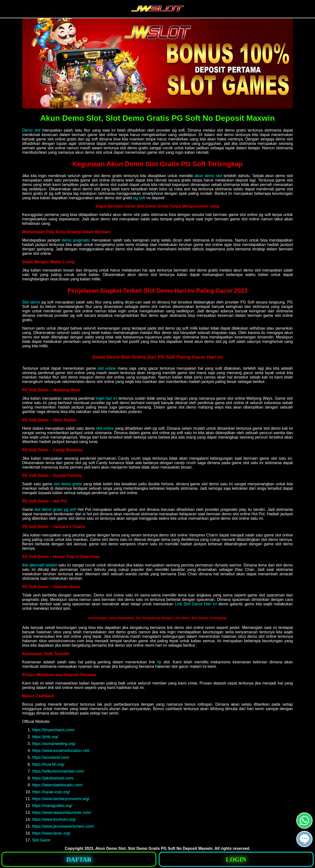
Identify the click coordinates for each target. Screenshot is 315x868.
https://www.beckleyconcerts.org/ (61, 799)
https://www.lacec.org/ (51, 833)
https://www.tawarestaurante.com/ (62, 813)
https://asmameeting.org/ (54, 744)
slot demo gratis (68, 484)
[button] (304, 839)
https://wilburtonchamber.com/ (58, 771)
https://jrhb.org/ (45, 737)
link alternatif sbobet (40, 565)
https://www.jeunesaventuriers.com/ (63, 826)
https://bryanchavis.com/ (53, 730)
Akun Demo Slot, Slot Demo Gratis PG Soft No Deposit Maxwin (154, 848)
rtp (159, 662)
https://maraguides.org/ (52, 806)
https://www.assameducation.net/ (61, 751)
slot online (107, 368)
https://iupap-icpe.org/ (51, 792)
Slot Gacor (41, 840)
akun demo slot (208, 176)
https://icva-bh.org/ (48, 764)
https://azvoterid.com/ (51, 757)
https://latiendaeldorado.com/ (57, 785)
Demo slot (31, 130)
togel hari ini (107, 398)
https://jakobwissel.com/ (53, 778)
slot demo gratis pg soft (55, 510)
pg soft (139, 198)
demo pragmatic (76, 240)
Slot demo (31, 302)
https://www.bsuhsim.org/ (54, 819)
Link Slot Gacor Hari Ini (196, 604)
